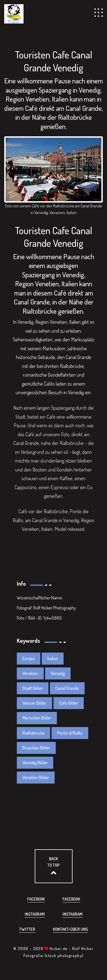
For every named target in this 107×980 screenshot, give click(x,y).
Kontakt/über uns (70, 929)
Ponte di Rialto (70, 733)
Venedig (76, 392)
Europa (29, 658)
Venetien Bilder (36, 777)
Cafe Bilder (69, 703)
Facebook (36, 899)
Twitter (27, 929)
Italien (53, 658)
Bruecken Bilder (36, 748)
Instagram (35, 914)
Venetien (30, 673)
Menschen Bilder (37, 718)
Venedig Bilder (35, 763)
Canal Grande (67, 688)
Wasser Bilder (34, 703)
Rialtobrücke (33, 733)
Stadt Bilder (33, 688)
